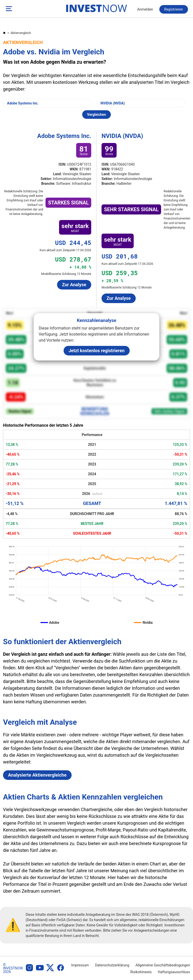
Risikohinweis (141, 972)
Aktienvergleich (21, 33)
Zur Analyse (74, 285)
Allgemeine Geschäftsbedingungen (163, 965)
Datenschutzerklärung (112, 965)
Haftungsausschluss (174, 972)
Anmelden (145, 9)
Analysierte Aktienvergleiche (37, 775)
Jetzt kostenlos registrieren (97, 351)
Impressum (80, 965)
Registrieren (174, 9)
